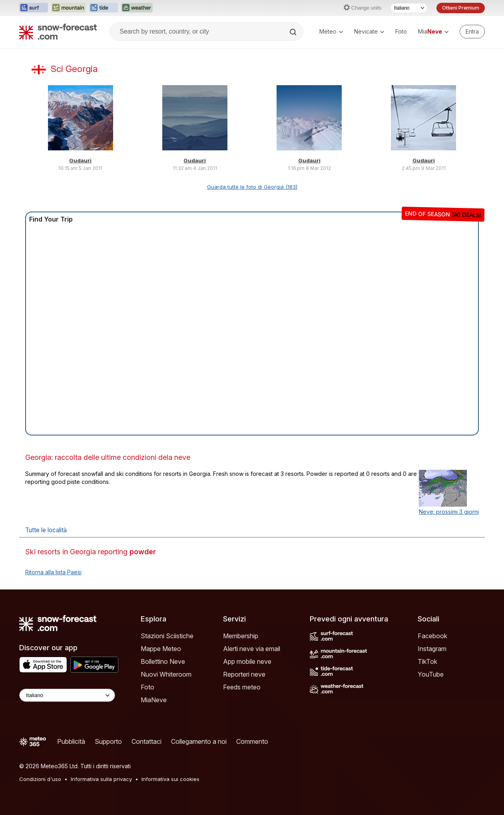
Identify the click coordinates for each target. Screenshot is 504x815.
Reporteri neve (244, 674)
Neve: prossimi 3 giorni (449, 512)
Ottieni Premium (461, 8)
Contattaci (146, 741)
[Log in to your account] (472, 32)
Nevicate (369, 31)
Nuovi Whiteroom (166, 674)
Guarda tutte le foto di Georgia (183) (252, 187)
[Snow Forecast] (58, 32)
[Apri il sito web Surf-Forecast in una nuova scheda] (34, 8)
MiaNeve (154, 700)
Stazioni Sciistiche (167, 636)
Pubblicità (71, 741)
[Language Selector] (67, 695)
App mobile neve (247, 661)
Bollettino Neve (163, 661)
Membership (241, 636)
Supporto (108, 741)
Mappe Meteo (161, 649)
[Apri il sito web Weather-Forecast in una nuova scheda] (137, 8)
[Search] (294, 32)
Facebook (432, 636)
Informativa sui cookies (170, 779)
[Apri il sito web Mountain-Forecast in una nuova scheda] (69, 8)
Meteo (331, 31)
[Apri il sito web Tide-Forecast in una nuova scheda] (104, 8)
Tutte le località (46, 530)
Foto (401, 31)
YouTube (431, 674)
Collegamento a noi (199, 741)
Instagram (432, 649)
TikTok (427, 661)
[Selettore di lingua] (409, 8)
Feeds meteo (242, 687)
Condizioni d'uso (40, 779)
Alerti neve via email (252, 649)
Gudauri (80, 160)
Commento (252, 741)
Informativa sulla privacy (101, 779)
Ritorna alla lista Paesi (53, 572)
